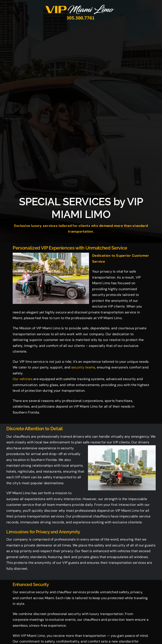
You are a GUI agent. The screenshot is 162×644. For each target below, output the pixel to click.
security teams (83, 367)
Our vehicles (23, 379)
